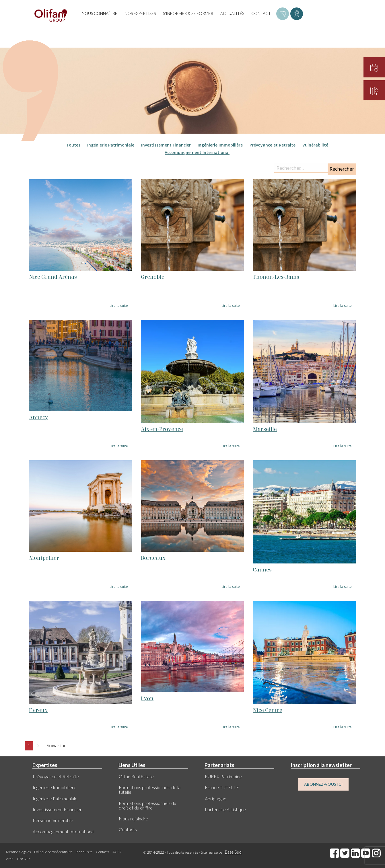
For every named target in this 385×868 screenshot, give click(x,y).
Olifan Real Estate (136, 776)
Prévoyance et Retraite (273, 145)
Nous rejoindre (133, 819)
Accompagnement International (197, 152)
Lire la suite (119, 306)
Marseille (265, 429)
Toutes (73, 145)
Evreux (38, 710)
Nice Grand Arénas (53, 277)
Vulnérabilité (315, 145)
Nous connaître (100, 13)
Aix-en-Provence (162, 429)
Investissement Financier (166, 145)
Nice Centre (268, 710)
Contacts (128, 829)
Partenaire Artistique (225, 809)
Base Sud (233, 852)
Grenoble (153, 277)
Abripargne (216, 798)
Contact (261, 13)
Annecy (38, 417)
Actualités (232, 13)
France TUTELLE (222, 787)
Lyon (147, 698)
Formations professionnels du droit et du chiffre (147, 805)
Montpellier (44, 558)
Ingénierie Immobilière (220, 145)
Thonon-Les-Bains (276, 277)
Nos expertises (140, 13)
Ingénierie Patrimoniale (111, 145)
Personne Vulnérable (53, 820)
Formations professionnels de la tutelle (150, 790)
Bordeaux (153, 558)
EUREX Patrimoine (223, 776)
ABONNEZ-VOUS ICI (323, 784)
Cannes (262, 569)
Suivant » (56, 746)
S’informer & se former (188, 13)
